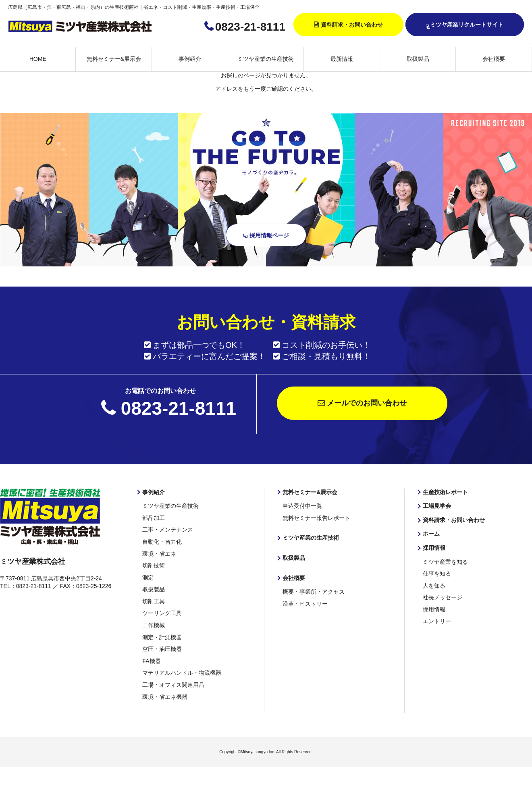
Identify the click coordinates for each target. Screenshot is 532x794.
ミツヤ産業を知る (445, 562)
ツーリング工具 (162, 613)
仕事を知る (437, 574)
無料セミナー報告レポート (316, 518)
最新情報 (342, 59)
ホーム (431, 534)
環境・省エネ (159, 554)
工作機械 (154, 625)
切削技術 (154, 565)
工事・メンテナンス (168, 530)
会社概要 (494, 59)
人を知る (434, 586)
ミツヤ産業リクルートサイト (465, 25)
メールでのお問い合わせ (362, 403)
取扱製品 (418, 59)
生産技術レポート (445, 492)
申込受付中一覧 (302, 506)
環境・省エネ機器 (165, 697)
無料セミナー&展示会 (114, 59)
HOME (38, 59)
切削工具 (154, 601)
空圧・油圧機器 (162, 649)
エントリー (437, 621)
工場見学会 (437, 506)
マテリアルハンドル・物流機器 (182, 673)
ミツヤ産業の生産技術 (266, 59)
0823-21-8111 (250, 27)
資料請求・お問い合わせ (352, 25)
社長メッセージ (443, 597)
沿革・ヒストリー (305, 604)
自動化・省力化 (162, 542)
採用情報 (434, 548)
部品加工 (154, 518)
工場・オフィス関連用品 (173, 685)
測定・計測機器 (162, 637)
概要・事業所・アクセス (314, 592)
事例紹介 (190, 59)
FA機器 (151, 661)
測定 (148, 578)
